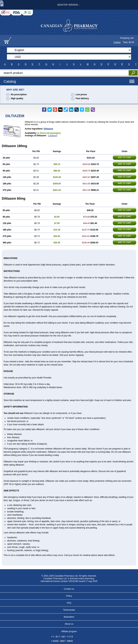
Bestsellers (69, 617)
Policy (69, 596)
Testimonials (69, 610)
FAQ (69, 603)
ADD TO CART (125, 157)
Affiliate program (69, 631)
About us (69, 624)
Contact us (69, 589)
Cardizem (53, 136)
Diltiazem (48, 129)
